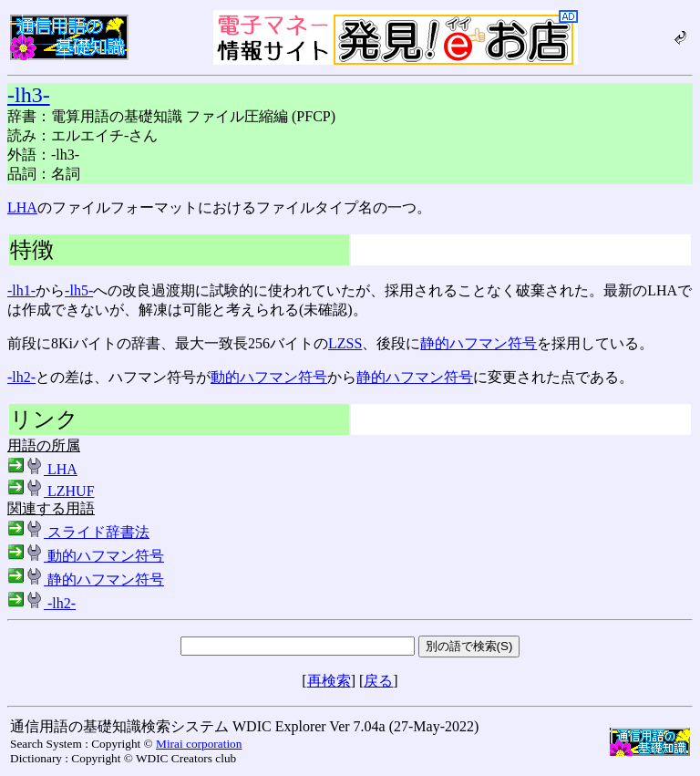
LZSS (345, 343)
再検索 (329, 681)
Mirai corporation (199, 744)
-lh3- (29, 95)
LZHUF (51, 491)
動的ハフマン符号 (269, 377)
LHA (22, 207)
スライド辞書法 (78, 532)
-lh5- (79, 290)
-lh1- (21, 290)
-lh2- (21, 377)
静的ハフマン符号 (479, 343)
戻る (378, 681)
